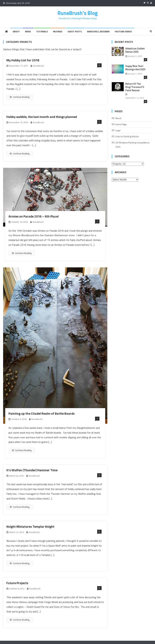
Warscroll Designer (98, 31)
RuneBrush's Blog (78, 13)
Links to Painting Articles (127, 136)
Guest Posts (75, 31)
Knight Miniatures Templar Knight (30, 526)
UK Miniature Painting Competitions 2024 (132, 145)
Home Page (121, 124)
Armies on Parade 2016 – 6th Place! (34, 216)
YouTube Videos (123, 31)
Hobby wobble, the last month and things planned (42, 117)
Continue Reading (20, 97)
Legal (118, 130)
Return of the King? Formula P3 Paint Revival (135, 87)
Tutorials (42, 31)
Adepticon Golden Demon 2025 (135, 50)
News (28, 31)
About (16, 31)
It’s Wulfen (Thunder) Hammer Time (32, 470)
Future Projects (17, 583)
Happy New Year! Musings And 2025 (135, 68)
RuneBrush (39, 66)
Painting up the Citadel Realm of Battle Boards (42, 413)
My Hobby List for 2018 (23, 60)
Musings (58, 31)
